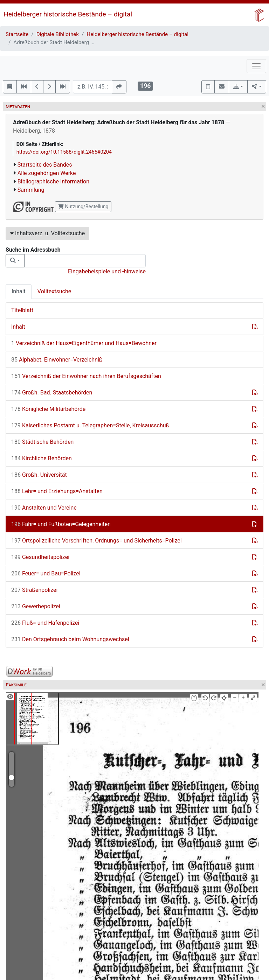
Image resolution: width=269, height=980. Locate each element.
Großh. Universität (39, 475)
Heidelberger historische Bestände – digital (68, 14)
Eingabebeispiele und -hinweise (107, 271)
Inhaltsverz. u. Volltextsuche (47, 233)
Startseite (17, 34)
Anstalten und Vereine (44, 508)
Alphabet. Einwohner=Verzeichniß (57, 360)
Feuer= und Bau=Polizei (46, 573)
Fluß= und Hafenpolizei (45, 623)
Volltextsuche (54, 291)
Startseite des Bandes (45, 165)
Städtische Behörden (42, 442)
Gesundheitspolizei (40, 557)
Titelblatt (22, 310)
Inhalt (19, 291)
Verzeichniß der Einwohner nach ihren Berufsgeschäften (86, 376)
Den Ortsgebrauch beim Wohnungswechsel (70, 639)
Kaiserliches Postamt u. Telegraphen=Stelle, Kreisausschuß (90, 425)
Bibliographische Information (53, 181)
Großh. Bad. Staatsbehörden (52, 393)
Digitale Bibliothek (58, 34)
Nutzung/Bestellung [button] (83, 206)
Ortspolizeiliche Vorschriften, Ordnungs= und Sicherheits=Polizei (96, 541)
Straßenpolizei (34, 590)
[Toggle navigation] (256, 66)
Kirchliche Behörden (42, 458)
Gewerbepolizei (36, 606)
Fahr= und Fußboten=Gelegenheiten (61, 524)
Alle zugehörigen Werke (47, 173)
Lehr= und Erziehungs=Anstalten (57, 491)
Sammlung (31, 190)
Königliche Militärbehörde (48, 409)
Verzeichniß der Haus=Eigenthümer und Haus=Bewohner (84, 343)
